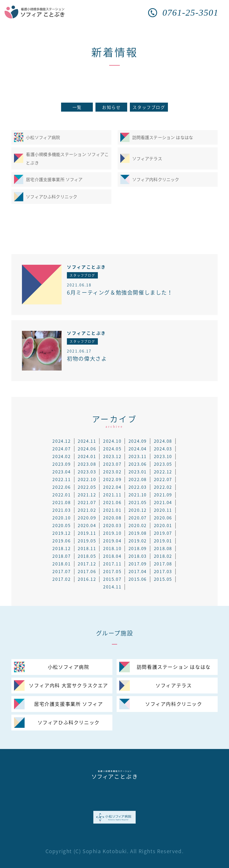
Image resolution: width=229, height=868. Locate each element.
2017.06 (87, 571)
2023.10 (163, 456)
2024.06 (87, 449)
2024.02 (61, 456)
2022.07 (163, 479)
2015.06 (138, 579)
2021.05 (138, 502)
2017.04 (138, 571)
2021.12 (87, 495)
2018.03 (138, 556)
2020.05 (61, 525)
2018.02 (163, 556)
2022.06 (61, 487)
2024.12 (61, 441)
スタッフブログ (149, 107)
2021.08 (61, 502)
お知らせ (111, 107)
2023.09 (61, 464)
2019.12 (61, 533)
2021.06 (112, 502)
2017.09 (138, 564)
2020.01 (163, 525)
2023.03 (87, 472)
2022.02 (163, 487)
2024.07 (61, 449)
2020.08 (112, 518)
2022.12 (163, 472)
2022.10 (87, 479)
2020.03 (112, 525)
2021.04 (163, 502)
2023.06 (138, 464)
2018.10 (112, 548)
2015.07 (112, 579)
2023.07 (112, 464)
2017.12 (87, 564)
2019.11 (87, 533)
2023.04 (61, 472)
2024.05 (112, 449)
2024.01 (87, 456)
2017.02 (61, 579)
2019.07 (163, 533)
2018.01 (61, 564)
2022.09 (112, 479)
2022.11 (61, 479)
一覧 (77, 107)
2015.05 (163, 579)
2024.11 (87, 441)
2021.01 (112, 510)
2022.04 (112, 487)
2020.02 (138, 525)
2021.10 (138, 495)
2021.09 (163, 495)
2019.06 (61, 541)
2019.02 (138, 541)
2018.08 (163, 548)
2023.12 (112, 456)
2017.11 (112, 564)
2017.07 (61, 571)
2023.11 (138, 456)
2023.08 (87, 464)
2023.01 (138, 472)
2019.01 (163, 541)
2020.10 (61, 518)
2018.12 (61, 548)
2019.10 (112, 533)
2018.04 (112, 556)
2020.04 (87, 525)
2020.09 (87, 518)
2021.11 (112, 495)
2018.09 (138, 548)
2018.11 (87, 548)
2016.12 (87, 579)
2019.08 (138, 533)
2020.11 (163, 510)
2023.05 (163, 464)
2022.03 (138, 487)
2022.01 (61, 495)
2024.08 (163, 441)
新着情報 (114, 52)
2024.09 (138, 441)
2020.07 (138, 518)
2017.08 (163, 564)
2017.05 (112, 571)
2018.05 (87, 556)
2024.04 (138, 449)
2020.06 (163, 518)
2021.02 (87, 510)
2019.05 (87, 541)
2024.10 (112, 441)
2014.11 (112, 587)
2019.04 (112, 541)
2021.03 (61, 510)
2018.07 (61, 556)
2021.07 (87, 502)
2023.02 (112, 472)
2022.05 (87, 487)
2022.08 (138, 479)
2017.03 (163, 571)
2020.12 (138, 510)
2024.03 (163, 449)
